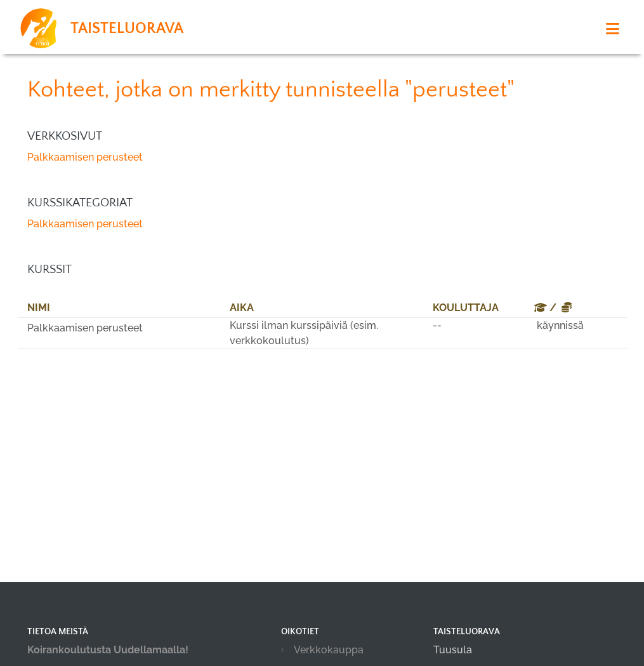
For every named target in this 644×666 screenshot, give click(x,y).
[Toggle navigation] (613, 29)
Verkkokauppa (329, 650)
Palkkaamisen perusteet (85, 157)
